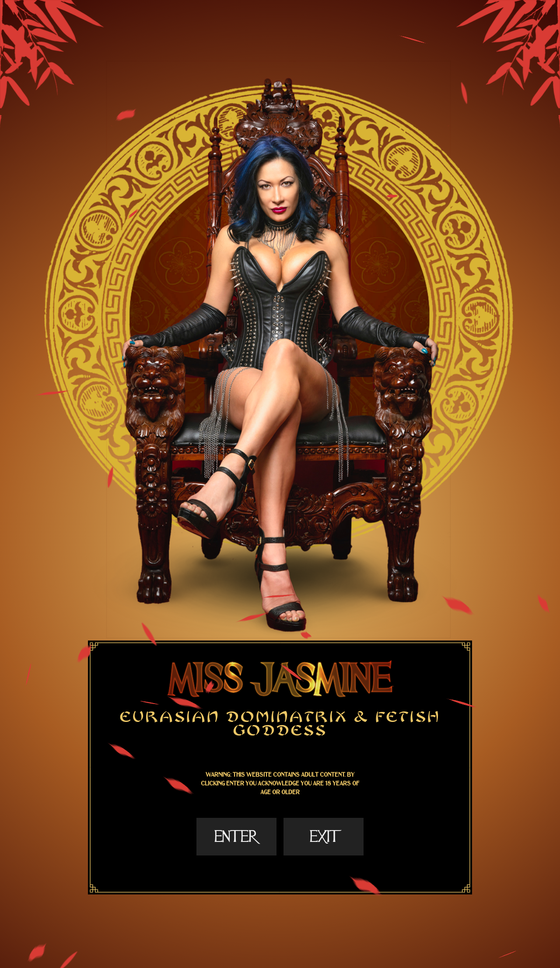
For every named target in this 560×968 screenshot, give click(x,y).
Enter (236, 837)
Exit (323, 837)
